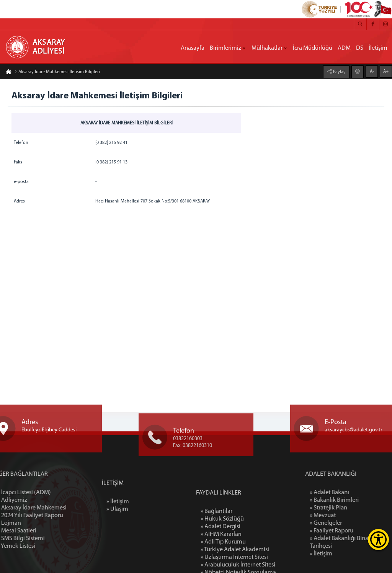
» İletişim (118, 517)
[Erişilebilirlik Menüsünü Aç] (378, 540)
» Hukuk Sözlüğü (222, 550)
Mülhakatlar (267, 48)
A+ (386, 72)
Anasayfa (193, 48)
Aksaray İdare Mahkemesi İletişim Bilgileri (57, 72)
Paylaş (339, 72)
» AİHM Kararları (221, 566)
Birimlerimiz (225, 48)
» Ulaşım (117, 524)
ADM (344, 48)
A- (372, 72)
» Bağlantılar (216, 543)
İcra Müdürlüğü (313, 48)
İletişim (378, 48)
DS (360, 48)
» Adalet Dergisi (220, 558)
